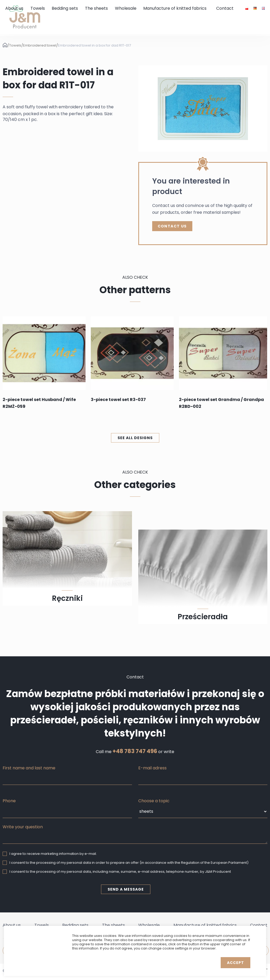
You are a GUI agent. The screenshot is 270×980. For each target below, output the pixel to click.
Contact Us (172, 226)
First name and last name (29, 768)
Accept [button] (235, 963)
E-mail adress (152, 768)
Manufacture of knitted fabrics (175, 8)
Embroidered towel (40, 45)
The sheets (96, 8)
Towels (38, 8)
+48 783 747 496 (135, 751)
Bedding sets (65, 8)
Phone (9, 801)
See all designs (135, 438)
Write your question (23, 827)
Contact (225, 8)
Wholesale (126, 8)
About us (14, 8)
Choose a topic (154, 801)
